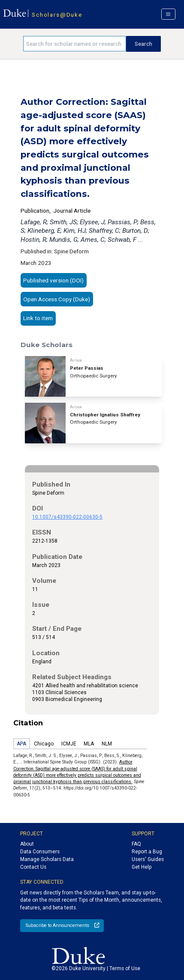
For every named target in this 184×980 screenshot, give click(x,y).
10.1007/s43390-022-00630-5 (67, 517)
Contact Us (33, 867)
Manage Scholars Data (47, 859)
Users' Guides (148, 859)
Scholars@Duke (57, 15)
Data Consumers (40, 852)
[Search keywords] (75, 44)
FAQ (136, 844)
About (27, 844)
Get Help (142, 867)
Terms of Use (125, 968)
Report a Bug (147, 852)
